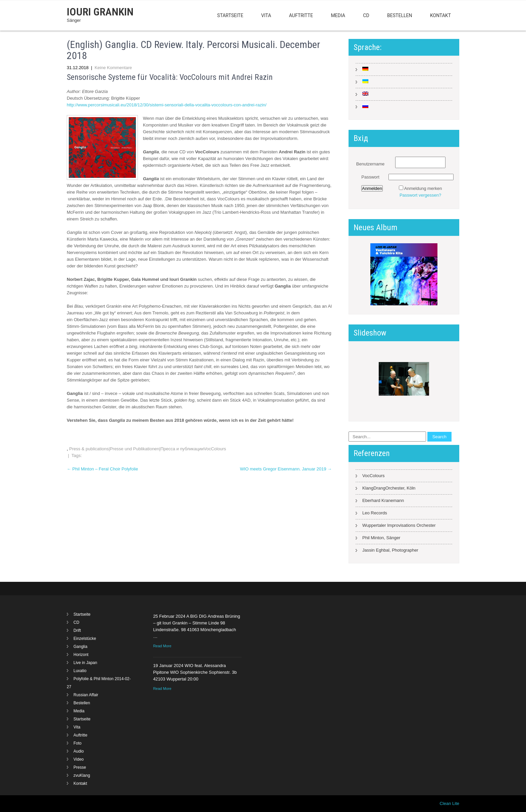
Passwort (370, 177)
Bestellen (400, 15)
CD (366, 15)
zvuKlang (82, 775)
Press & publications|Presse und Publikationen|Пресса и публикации (136, 449)
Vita (266, 15)
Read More (162, 646)
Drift (77, 630)
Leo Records (375, 513)
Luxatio (80, 671)
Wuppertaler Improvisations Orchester (399, 525)
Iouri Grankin (100, 12)
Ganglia (80, 647)
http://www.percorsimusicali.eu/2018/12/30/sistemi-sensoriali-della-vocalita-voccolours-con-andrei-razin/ (167, 105)
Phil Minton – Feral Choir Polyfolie (102, 469)
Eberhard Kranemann (383, 500)
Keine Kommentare (113, 68)
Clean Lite (449, 803)
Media (338, 15)
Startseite (230, 15)
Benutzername (371, 164)
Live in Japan (85, 663)
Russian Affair (86, 695)
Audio (79, 751)
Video (78, 759)
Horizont (81, 655)
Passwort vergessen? (420, 195)
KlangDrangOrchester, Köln (389, 488)
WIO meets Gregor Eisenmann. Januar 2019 (286, 469)
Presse (80, 767)
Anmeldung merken (423, 188)
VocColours (215, 449)
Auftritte (301, 15)
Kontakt (440, 15)
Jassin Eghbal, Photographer (390, 550)
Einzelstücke (85, 639)
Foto (77, 743)
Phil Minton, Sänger (381, 538)
